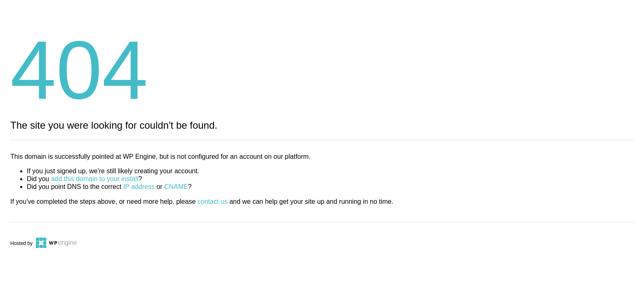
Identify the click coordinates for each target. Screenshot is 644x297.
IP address (139, 187)
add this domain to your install (95, 179)
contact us (213, 202)
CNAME (176, 187)
